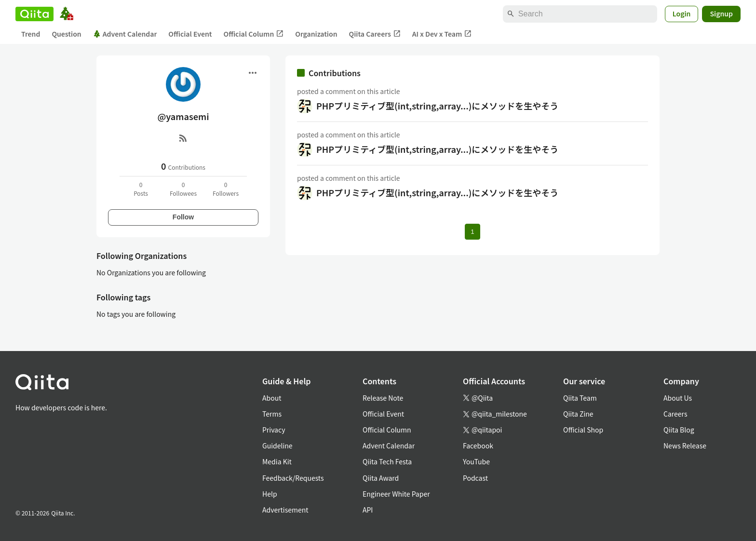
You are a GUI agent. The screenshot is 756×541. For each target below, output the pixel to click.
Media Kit (277, 461)
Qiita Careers (375, 34)
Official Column (254, 34)
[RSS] (183, 138)
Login (682, 14)
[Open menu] (253, 73)
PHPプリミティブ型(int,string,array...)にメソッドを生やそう (437, 106)
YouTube (476, 461)
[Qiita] (34, 14)
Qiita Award (381, 478)
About (272, 398)
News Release (685, 446)
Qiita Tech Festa (387, 461)
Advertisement (285, 510)
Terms (272, 414)
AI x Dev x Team (442, 34)
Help (270, 494)
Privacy (274, 430)
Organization (316, 34)
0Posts (141, 189)
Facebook (478, 446)
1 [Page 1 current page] (472, 232)
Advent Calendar (125, 34)
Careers (675, 414)
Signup (721, 14)
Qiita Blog (679, 430)
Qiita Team (580, 398)
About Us (678, 398)
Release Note (383, 398)
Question (66, 34)
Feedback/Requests (293, 478)
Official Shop (583, 430)
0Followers (226, 189)
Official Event (190, 34)
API (368, 510)
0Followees (183, 189)
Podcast (475, 478)
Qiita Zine (578, 414)
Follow (183, 217)
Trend (31, 34)
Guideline (277, 446)
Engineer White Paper (396, 494)
